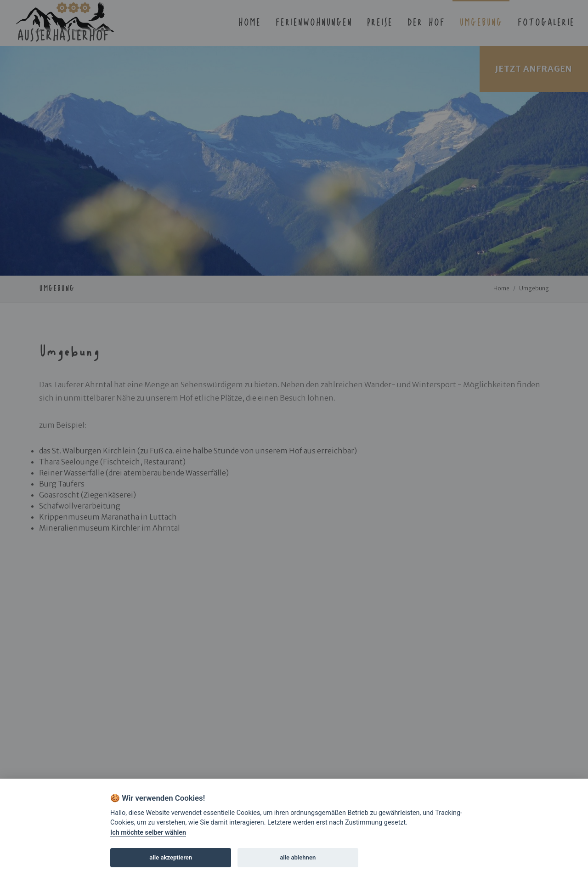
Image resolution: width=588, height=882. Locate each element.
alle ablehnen (298, 857)
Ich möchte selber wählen (148, 833)
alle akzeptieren (171, 857)
